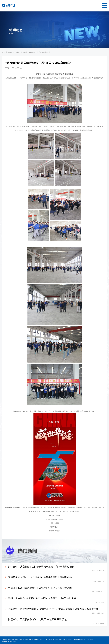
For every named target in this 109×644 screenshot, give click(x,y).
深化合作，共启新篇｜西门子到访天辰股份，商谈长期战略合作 (41, 567)
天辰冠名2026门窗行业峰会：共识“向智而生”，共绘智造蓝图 (40, 588)
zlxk (15, 641)
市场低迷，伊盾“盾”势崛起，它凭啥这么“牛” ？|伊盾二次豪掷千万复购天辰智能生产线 (53, 609)
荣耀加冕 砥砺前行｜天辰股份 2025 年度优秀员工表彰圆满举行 (41, 577)
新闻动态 (9, 52)
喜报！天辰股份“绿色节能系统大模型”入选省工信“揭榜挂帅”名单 (42, 598)
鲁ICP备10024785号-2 (77, 639)
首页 (3, 52)
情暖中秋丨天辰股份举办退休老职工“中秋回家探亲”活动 (38, 619)
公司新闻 (16, 52)
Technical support (7, 641)
